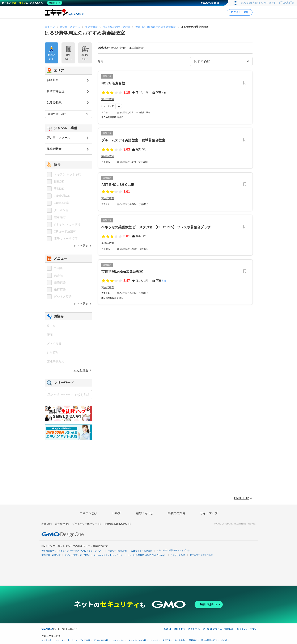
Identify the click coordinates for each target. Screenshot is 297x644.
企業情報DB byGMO (118, 524)
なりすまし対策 (178, 555)
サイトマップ (209, 513)
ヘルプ (116, 513)
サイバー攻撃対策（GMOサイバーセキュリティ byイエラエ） (94, 555)
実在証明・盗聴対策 (51, 555)
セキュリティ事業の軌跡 (201, 555)
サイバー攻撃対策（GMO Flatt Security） (147, 555)
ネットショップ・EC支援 (79, 640)
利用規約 (47, 524)
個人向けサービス (209, 640)
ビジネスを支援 (101, 640)
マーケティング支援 (137, 640)
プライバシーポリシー (87, 524)
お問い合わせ (144, 513)
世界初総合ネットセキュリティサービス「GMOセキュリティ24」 (73, 551)
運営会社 (62, 524)
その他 (224, 640)
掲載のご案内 (177, 513)
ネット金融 (180, 640)
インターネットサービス (53, 640)
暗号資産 (193, 640)
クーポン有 (109, 106)
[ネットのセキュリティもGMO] (32, 3)
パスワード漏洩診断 (117, 551)
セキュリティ (118, 640)
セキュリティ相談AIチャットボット (173, 550)
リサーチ (154, 640)
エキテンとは (88, 513)
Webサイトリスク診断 (142, 551)
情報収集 (166, 640)
